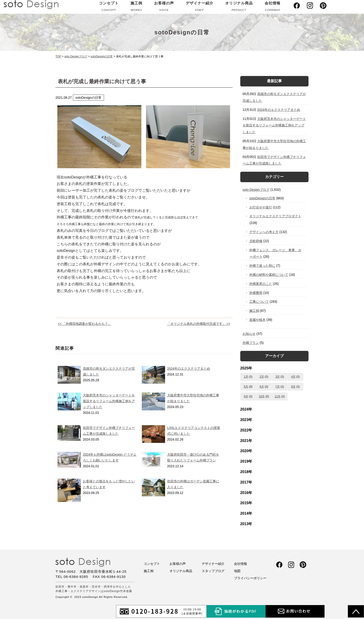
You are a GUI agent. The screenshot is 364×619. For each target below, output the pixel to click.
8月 (293, 387)
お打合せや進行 (261, 207)
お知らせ (249, 334)
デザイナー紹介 (200, 7)
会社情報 (273, 7)
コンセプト (109, 7)
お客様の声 (164, 7)
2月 (262, 377)
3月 (278, 377)
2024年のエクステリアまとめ (189, 369)
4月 (293, 377)
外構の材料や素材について (269, 275)
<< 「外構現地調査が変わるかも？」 (84, 324)
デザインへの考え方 (264, 232)
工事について (259, 302)
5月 (246, 387)
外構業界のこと (261, 284)
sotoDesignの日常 (262, 198)
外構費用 (256, 293)
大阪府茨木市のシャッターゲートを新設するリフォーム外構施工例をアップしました (109, 401)
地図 (237, 571)
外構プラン (251, 343)
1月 (246, 377)
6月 (262, 387)
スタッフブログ (213, 571)
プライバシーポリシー (250, 578)
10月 (262, 396)
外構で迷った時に (262, 266)
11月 (278, 396)
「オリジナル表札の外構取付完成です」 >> (199, 324)
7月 (278, 387)
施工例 (136, 7)
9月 (246, 396)
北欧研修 (256, 241)
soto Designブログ (256, 190)
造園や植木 (258, 320)
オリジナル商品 (239, 7)
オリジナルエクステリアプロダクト (275, 216)
